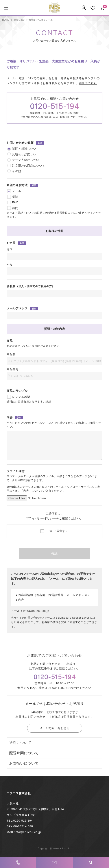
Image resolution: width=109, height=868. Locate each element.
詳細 (48, 402)
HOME (6, 20)
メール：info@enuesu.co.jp (30, 611)
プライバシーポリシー (41, 518)
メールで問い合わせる (54, 728)
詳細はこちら (88, 83)
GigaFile (39, 487)
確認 (54, 553)
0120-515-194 (55, 105)
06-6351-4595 (57, 117)
